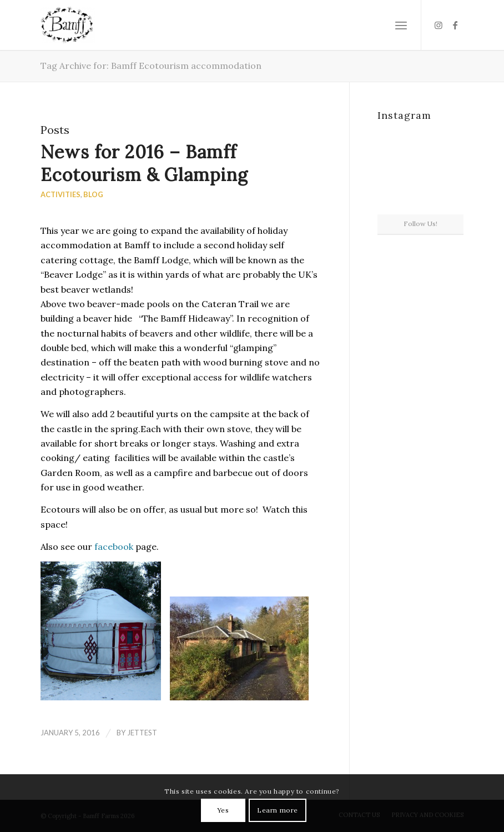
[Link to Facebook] (455, 25)
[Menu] (401, 25)
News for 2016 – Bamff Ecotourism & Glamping (144, 164)
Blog (93, 194)
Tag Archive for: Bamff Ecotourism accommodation (151, 66)
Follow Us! (420, 224)
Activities (61, 194)
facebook (114, 547)
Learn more (278, 810)
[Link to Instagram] (439, 25)
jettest (142, 733)
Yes (223, 810)
